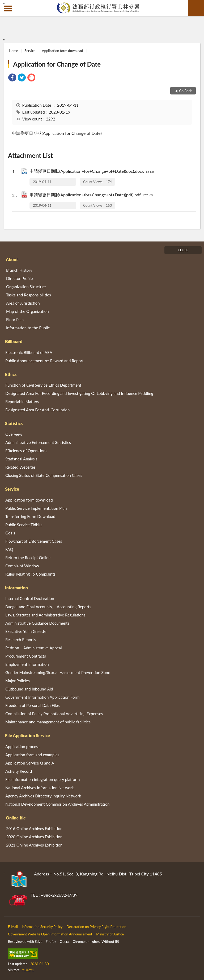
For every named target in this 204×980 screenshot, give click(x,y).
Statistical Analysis (21, 459)
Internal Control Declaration (30, 598)
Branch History (19, 270)
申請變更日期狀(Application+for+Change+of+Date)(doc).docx (92, 172)
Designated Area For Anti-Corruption (37, 410)
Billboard (14, 341)
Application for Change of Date (57, 64)
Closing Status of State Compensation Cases (44, 475)
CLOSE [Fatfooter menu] (183, 250)
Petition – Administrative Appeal (33, 648)
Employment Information (27, 664)
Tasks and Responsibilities (29, 295)
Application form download (63, 51)
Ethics (11, 374)
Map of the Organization (27, 311)
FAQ (9, 549)
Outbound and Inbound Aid (29, 689)
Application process (22, 746)
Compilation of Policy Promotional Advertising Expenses (54, 714)
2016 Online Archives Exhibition (34, 828)
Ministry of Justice (110, 934)
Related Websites (20, 467)
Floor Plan (15, 320)
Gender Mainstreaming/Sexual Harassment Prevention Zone (58, 672)
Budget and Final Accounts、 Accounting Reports (48, 607)
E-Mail (13, 927)
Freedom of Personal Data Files (32, 705)
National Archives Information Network (40, 788)
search (196, 8)
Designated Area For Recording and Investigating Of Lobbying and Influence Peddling (79, 393)
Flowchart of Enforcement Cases (34, 541)
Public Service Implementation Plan (36, 508)
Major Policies (18, 681)
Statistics (14, 423)
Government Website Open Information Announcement (50, 934)
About (12, 259)
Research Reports (20, 640)
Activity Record (19, 771)
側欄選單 (8, 8)
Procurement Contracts (26, 656)
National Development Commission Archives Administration (57, 804)
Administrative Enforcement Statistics (38, 442)
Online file (16, 818)
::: (4, 4)
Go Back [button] (185, 91)
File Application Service (27, 735)
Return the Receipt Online (28, 558)
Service (30, 51)
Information (16, 588)
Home (13, 51)
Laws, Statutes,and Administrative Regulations (45, 615)
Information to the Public (28, 328)
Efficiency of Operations (26, 451)
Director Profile (19, 278)
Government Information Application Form (42, 697)
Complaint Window (22, 566)
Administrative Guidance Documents (37, 623)
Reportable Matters (22, 402)
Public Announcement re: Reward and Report (44, 361)
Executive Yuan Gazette (26, 631)
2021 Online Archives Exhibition (34, 845)
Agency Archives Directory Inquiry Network (43, 796)
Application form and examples (32, 755)
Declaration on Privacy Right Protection (97, 927)
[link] (12, 78)
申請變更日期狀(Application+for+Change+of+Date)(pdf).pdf (91, 195)
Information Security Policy (42, 927)
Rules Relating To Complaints (30, 574)
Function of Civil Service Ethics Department (43, 385)
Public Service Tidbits (24, 525)
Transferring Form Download (30, 516)
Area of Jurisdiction (23, 303)
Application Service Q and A (30, 763)
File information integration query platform (42, 779)
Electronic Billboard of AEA (29, 352)
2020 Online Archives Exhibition (34, 837)
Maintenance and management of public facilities (48, 722)
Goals (10, 533)
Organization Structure (26, 287)
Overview (14, 434)
